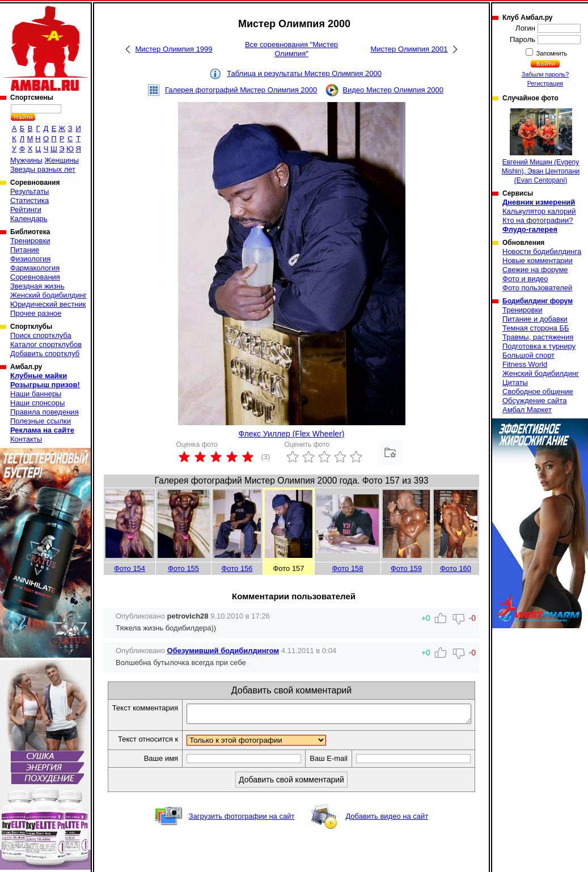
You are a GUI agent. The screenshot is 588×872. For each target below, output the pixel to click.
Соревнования (35, 277)
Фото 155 (183, 568)
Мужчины (26, 160)
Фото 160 (456, 568)
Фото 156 (237, 568)
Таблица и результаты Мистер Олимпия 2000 (304, 73)
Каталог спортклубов (46, 344)
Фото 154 (130, 568)
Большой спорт (528, 355)
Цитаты (515, 382)
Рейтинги (26, 209)
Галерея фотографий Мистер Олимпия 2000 (241, 90)
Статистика (29, 200)
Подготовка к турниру (539, 346)
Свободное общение (538, 391)
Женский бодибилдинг (48, 295)
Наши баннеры (36, 394)
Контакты (26, 439)
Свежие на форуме (535, 270)
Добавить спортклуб (45, 354)
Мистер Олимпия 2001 (409, 49)
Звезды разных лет (43, 169)
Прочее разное (36, 313)
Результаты (29, 191)
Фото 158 (347, 568)
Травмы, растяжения (538, 337)
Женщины (62, 160)
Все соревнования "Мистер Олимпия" (291, 49)
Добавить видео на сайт (387, 836)
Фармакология (35, 268)
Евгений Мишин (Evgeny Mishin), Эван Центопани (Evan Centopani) (541, 146)
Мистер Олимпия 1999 (174, 49)
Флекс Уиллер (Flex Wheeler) (292, 434)
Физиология (30, 259)
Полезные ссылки (41, 421)
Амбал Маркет (527, 410)
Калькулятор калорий (539, 211)
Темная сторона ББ (536, 328)
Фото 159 (406, 568)
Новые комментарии (538, 261)
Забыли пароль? (545, 74)
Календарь (29, 219)
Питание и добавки (535, 319)
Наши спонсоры (37, 403)
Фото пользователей (537, 288)
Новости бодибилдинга (542, 251)
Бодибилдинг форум (538, 301)
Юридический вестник (48, 304)
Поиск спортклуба (41, 335)
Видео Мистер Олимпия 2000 (393, 90)
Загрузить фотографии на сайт (242, 836)
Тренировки (30, 241)
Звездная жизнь (37, 286)
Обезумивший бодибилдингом (223, 651)
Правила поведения (45, 412)
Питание (25, 250)
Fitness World (525, 364)
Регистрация (545, 83)
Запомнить (551, 53)
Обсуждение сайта (534, 401)
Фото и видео (525, 279)
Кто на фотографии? (538, 220)
